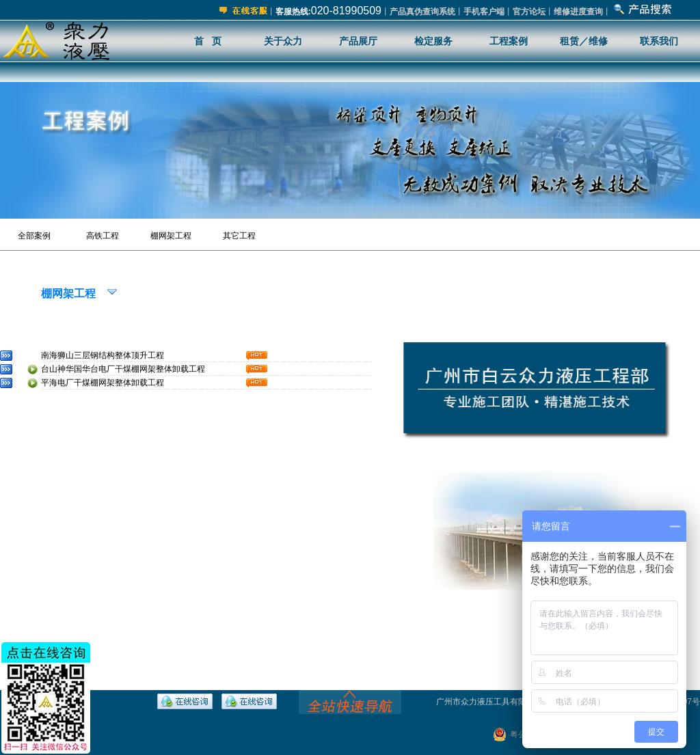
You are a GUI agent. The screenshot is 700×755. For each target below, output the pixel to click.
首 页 (208, 41)
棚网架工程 (171, 236)
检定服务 (433, 41)
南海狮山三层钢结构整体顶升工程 (103, 355)
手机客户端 (484, 12)
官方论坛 (529, 12)
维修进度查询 (578, 12)
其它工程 (239, 236)
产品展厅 (358, 41)
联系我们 (659, 41)
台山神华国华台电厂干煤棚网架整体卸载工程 (123, 369)
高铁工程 (103, 236)
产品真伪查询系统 (422, 12)
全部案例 (34, 236)
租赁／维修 (584, 41)
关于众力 (283, 41)
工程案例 (509, 41)
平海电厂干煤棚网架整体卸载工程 (103, 383)
